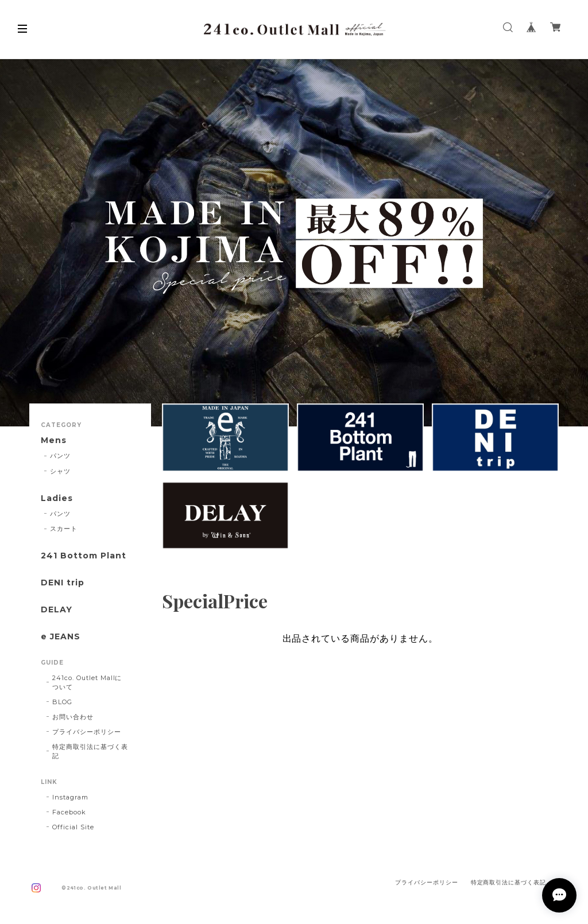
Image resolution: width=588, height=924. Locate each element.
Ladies (57, 498)
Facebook (69, 812)
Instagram (70, 797)
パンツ (60, 456)
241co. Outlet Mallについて (87, 682)
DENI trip (63, 583)
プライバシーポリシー (87, 732)
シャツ (60, 471)
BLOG (62, 702)
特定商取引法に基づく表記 (90, 751)
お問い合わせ (73, 717)
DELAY (57, 610)
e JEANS (61, 637)
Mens (54, 440)
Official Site (73, 827)
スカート (64, 529)
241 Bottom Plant (83, 556)
